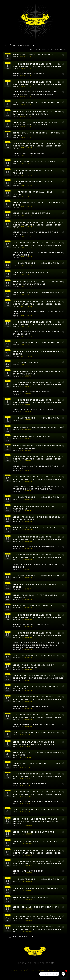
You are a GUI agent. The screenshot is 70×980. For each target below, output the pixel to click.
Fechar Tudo (38, 50)
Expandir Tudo (57, 50)
